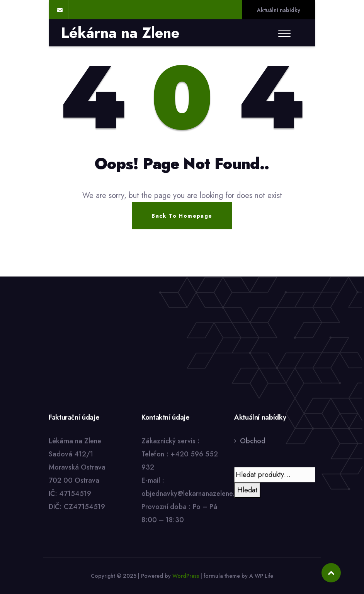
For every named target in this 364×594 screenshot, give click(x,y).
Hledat (247, 490)
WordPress (186, 576)
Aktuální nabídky (279, 10)
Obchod (253, 441)
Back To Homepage (182, 216)
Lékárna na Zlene (120, 33)
